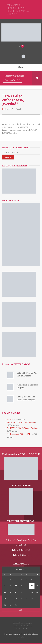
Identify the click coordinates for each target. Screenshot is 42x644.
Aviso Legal (21, 545)
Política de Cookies (21, 555)
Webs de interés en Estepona (23, 629)
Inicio (5, 109)
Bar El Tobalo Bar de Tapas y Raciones (23, 428)
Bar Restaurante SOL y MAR (19, 434)
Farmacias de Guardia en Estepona (21, 422)
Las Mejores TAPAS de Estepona (23, 626)
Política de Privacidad (21, 550)
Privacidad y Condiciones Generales (21, 540)
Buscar (8, 157)
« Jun (20, 610)
